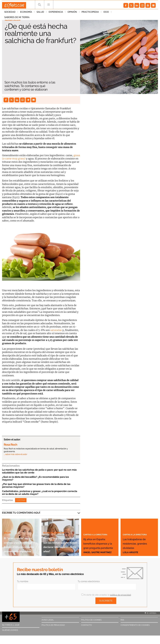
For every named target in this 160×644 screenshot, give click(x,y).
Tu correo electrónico (89, 581)
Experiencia (56, 13)
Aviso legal (48, 620)
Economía (26, 13)
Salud (40, 13)
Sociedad (10, 13)
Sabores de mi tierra (126, 13)
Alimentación (14, 20)
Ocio (106, 13)
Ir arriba (150, 613)
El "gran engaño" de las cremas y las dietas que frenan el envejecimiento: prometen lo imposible (20, 535)
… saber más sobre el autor (15, 454)
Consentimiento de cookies (135, 625)
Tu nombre (23, 581)
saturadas (56, 330)
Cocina (21, 500)
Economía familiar (56, 519)
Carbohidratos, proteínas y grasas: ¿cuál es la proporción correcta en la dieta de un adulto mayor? (40, 493)
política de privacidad (120, 595)
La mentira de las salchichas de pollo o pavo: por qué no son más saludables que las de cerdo (39, 471)
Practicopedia (90, 13)
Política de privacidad (53, 625)
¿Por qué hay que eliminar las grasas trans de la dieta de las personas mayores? (36, 485)
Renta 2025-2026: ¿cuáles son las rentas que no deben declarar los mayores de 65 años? (58, 538)
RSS (122, 620)
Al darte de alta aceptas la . (106, 595)
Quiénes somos (10, 630)
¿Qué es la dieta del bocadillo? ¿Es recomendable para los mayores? (35, 478)
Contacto (86, 625)
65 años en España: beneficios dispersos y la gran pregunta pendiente (98, 536)
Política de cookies (91, 620)
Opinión (72, 13)
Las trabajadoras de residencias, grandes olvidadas (139, 539)
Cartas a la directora (98, 521)
